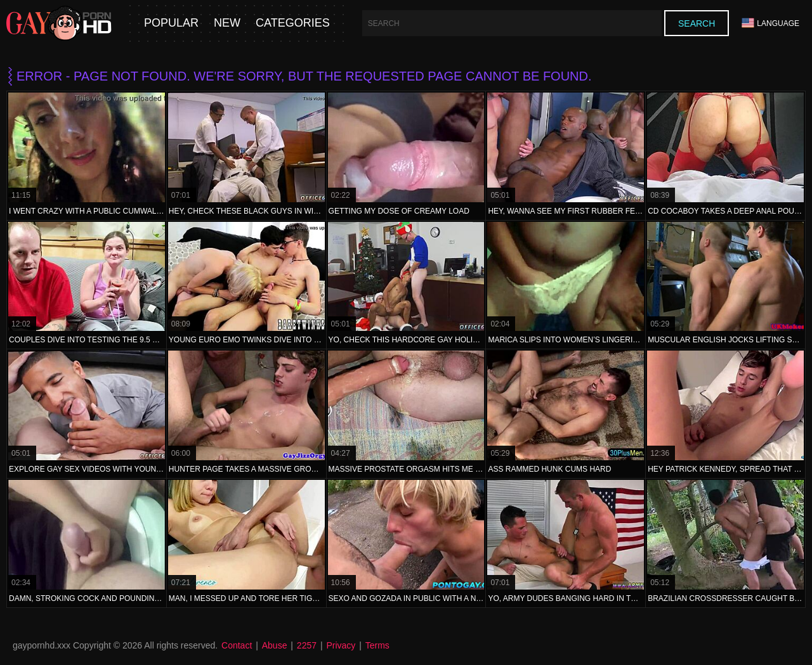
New (227, 23)
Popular (171, 23)
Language (770, 23)
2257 (307, 645)
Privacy (341, 645)
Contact (237, 645)
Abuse (275, 645)
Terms (377, 645)
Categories (293, 23)
